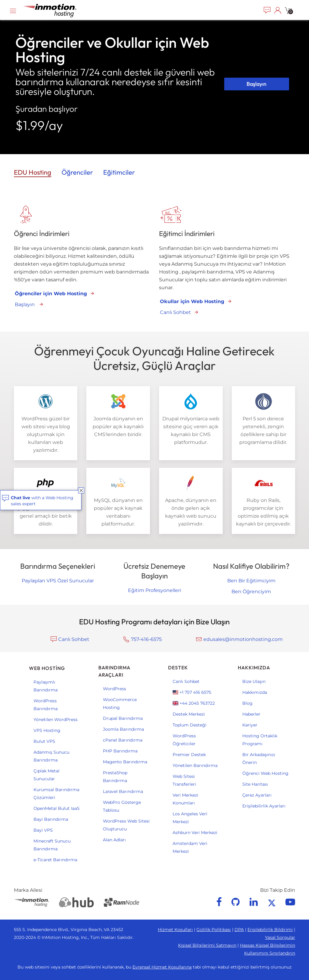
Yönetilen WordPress (56, 720)
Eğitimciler (119, 172)
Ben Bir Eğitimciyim (251, 581)
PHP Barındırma (120, 751)
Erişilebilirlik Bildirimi (270, 930)
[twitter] (272, 902)
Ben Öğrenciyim (251, 592)
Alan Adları (114, 840)
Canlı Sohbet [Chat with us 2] (74, 639)
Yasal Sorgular (280, 937)
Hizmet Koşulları (175, 930)
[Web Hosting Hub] (76, 902)
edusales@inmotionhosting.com (243, 639)
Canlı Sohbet (186, 681)
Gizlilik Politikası (214, 930)
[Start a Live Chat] (267, 10)
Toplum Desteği (190, 725)
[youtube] (290, 902)
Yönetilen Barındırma (195, 765)
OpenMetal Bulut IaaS (57, 808)
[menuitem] (267, 10)
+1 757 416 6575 (192, 692)
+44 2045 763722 (194, 703)
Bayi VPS (43, 830)
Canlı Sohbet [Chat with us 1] (175, 312)
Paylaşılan (33, 581)
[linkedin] (254, 902)
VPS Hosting (47, 730)
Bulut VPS (44, 741)
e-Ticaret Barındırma (55, 860)
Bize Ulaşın (254, 681)
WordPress (115, 689)
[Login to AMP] (278, 10)
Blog (247, 703)
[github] (236, 902)
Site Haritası (255, 784)
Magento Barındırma (125, 762)
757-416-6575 (146, 639)
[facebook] (219, 902)
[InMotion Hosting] (32, 902)
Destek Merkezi (189, 714)
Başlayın (256, 84)
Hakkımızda (255, 692)
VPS (51, 581)
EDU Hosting (33, 172)
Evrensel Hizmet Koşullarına (162, 967)
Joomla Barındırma (123, 729)
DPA (239, 930)
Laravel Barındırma (123, 791)
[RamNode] (121, 902)
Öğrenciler (77, 172)
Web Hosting (47, 668)
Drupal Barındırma (123, 718)
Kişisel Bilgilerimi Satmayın (207, 945)
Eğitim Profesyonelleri (154, 590)
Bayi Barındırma (51, 819)
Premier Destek (189, 755)
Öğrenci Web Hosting (265, 773)
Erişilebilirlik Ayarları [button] (264, 806)
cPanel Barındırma (123, 740)
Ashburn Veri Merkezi (195, 833)
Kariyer (250, 725)
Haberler (251, 714)
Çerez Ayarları (257, 795)
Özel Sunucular (76, 581)
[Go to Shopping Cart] (288, 10)
